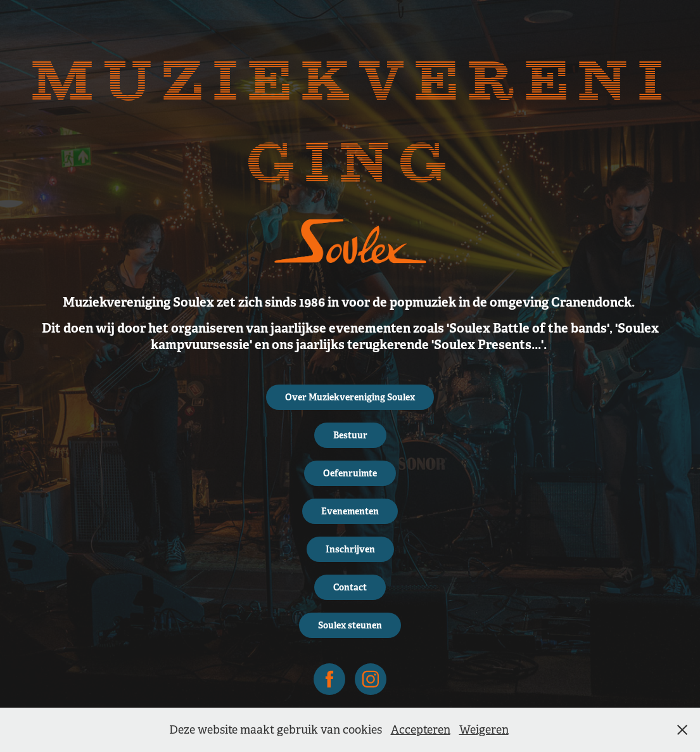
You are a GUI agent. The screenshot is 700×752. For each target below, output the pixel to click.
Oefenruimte (350, 473)
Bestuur (350, 435)
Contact (350, 587)
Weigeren (484, 730)
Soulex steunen (350, 625)
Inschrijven (350, 549)
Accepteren (421, 730)
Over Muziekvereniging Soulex (350, 397)
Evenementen (350, 511)
